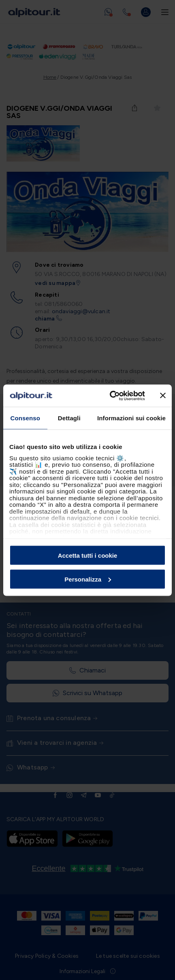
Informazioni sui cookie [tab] (131, 418)
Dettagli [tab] (69, 418)
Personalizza (88, 579)
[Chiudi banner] (163, 396)
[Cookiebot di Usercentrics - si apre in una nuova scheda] (110, 396)
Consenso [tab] (25, 418)
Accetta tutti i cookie (88, 555)
